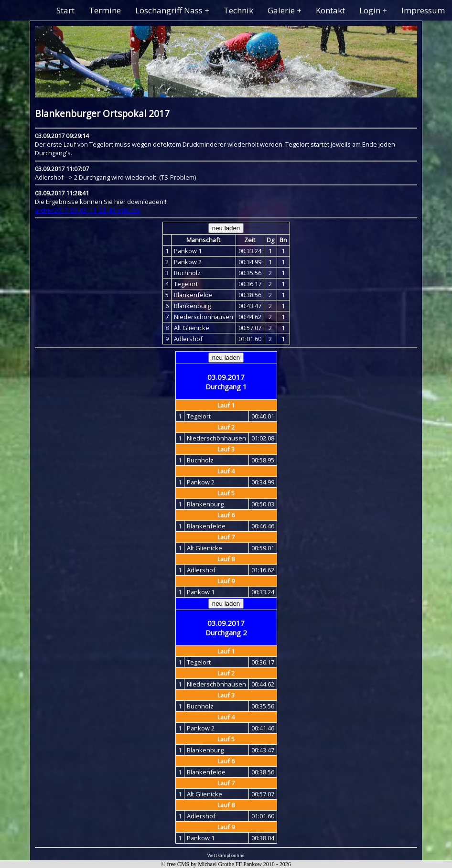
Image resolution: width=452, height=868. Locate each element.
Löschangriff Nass (169, 10)
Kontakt (330, 10)
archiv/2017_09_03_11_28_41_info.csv (87, 210)
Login (370, 10)
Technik (238, 10)
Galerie (281, 10)
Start (65, 10)
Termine (105, 10)
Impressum (423, 10)
